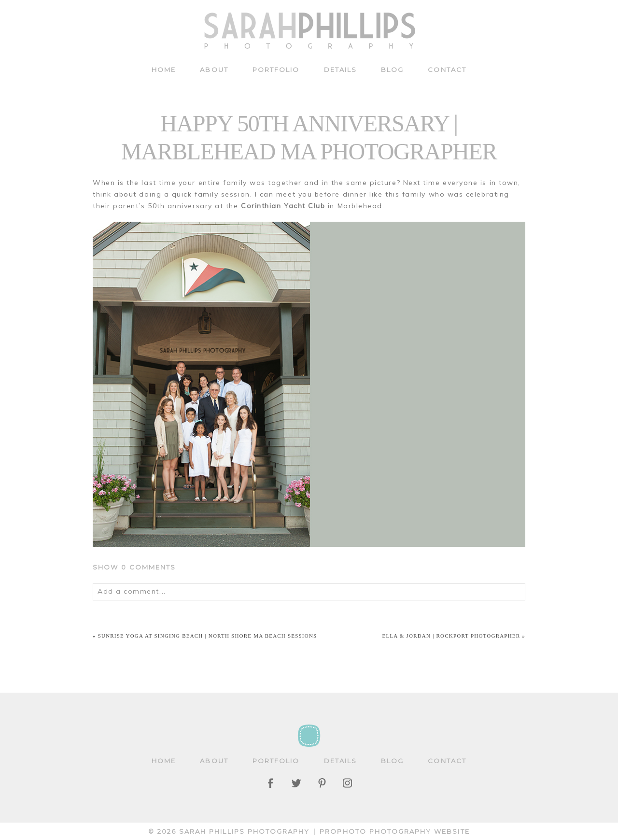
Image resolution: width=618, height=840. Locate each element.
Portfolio (276, 70)
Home (164, 70)
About (214, 70)
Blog (392, 70)
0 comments (134, 567)
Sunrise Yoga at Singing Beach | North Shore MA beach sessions (208, 636)
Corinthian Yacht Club (283, 206)
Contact (447, 70)
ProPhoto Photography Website (395, 831)
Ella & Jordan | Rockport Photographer (451, 636)
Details (341, 70)
